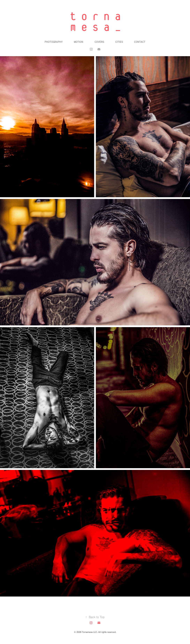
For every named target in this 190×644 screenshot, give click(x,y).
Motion (79, 42)
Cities (119, 42)
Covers (99, 42)
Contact (140, 42)
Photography (54, 42)
